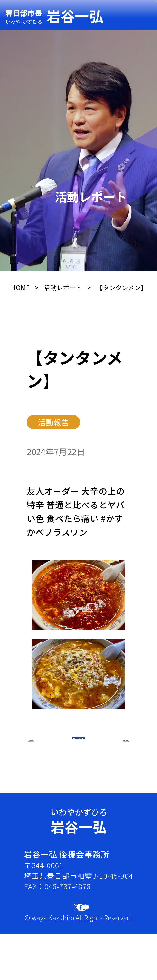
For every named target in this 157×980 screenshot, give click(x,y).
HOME (20, 288)
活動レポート (63, 288)
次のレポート (90, 791)
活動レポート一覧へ (79, 759)
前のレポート (67, 791)
